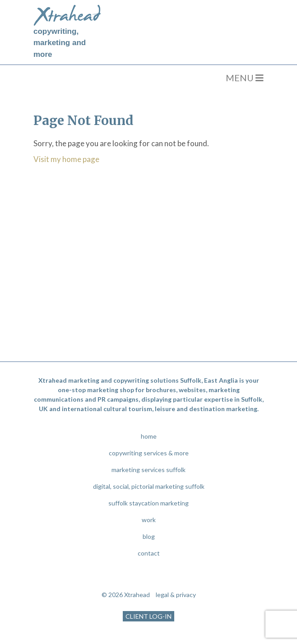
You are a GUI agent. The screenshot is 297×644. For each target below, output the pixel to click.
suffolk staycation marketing (148, 503)
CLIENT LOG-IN (148, 616)
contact (149, 553)
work (149, 520)
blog (149, 536)
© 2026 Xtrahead (126, 595)
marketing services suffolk (148, 470)
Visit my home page (66, 159)
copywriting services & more (149, 453)
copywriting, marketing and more (60, 43)
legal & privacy (176, 595)
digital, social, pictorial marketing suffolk (149, 486)
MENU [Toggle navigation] (245, 78)
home (149, 436)
